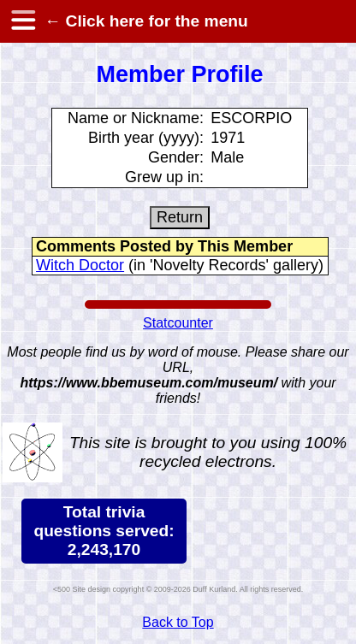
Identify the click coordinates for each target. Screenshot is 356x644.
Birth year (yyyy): (146, 138)
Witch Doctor (80, 265)
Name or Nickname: (136, 118)
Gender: (176, 157)
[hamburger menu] (22, 21)
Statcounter (178, 323)
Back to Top (178, 622)
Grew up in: (164, 177)
